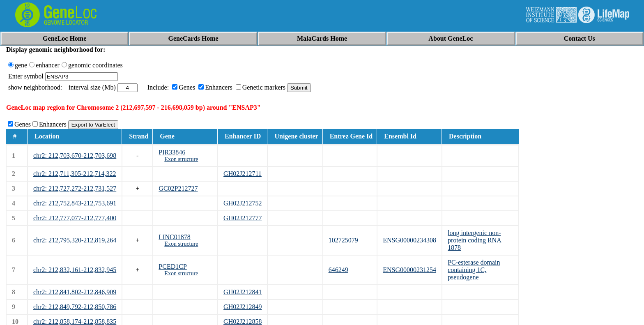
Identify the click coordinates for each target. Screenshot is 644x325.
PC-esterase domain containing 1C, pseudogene (474, 270)
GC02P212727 (178, 188)
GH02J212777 (243, 218)
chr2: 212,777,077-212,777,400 (75, 218)
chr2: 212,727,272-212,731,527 (75, 188)
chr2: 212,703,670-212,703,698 (75, 156)
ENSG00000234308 (409, 240)
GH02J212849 (243, 307)
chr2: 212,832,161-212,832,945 (75, 270)
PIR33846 (172, 152)
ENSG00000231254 (409, 270)
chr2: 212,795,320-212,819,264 (75, 240)
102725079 (343, 240)
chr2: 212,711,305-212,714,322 (75, 174)
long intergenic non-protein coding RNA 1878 (475, 240)
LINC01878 (174, 237)
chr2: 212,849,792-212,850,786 (75, 307)
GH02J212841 (243, 292)
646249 (338, 270)
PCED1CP (172, 266)
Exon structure (181, 159)
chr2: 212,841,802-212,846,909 (75, 292)
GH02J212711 (243, 174)
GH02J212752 (243, 203)
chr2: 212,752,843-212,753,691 (75, 203)
